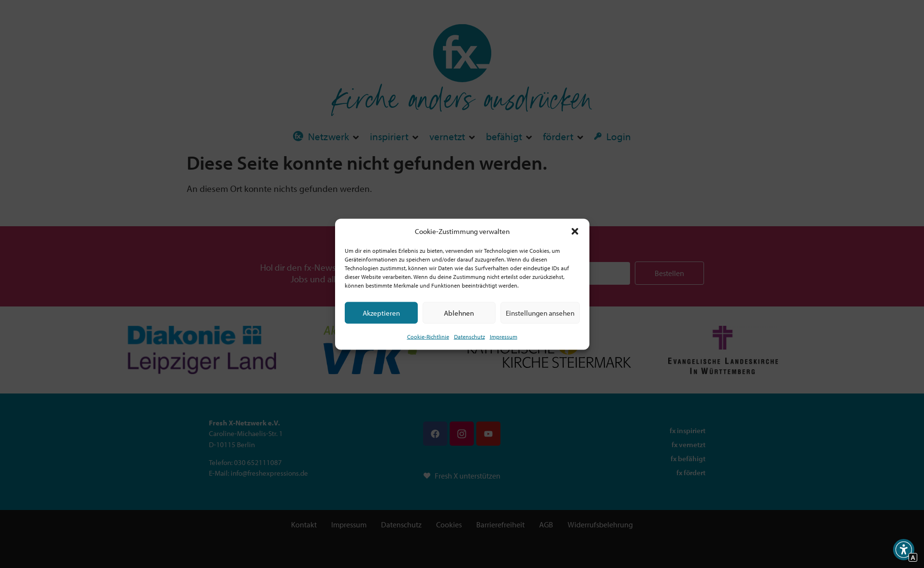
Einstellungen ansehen (540, 313)
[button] (575, 231)
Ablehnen (459, 313)
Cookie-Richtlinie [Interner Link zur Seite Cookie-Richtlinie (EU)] (428, 337)
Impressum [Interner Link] (504, 337)
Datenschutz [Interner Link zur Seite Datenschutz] (469, 337)
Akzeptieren (381, 313)
